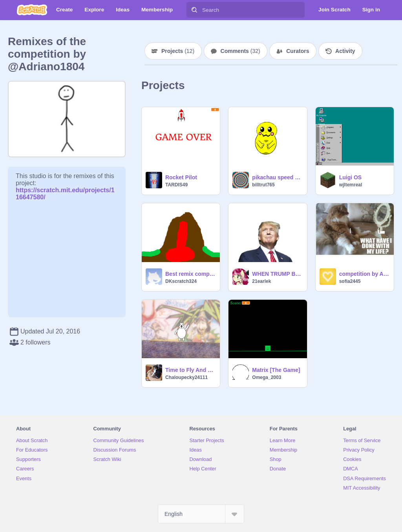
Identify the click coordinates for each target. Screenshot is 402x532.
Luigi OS (351, 177)
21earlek (261, 281)
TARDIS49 (176, 185)
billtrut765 (263, 185)
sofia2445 (350, 281)
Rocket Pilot (181, 177)
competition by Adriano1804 (364, 274)
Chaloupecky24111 (186, 377)
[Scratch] (32, 10)
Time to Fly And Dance (190, 370)
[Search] (194, 10)
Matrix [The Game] (276, 370)
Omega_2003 (267, 377)
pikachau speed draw (277, 177)
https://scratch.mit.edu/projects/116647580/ (65, 190)
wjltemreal (351, 185)
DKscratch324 (181, 281)
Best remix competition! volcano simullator (190, 274)
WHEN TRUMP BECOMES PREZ (277, 274)
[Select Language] (201, 514)
